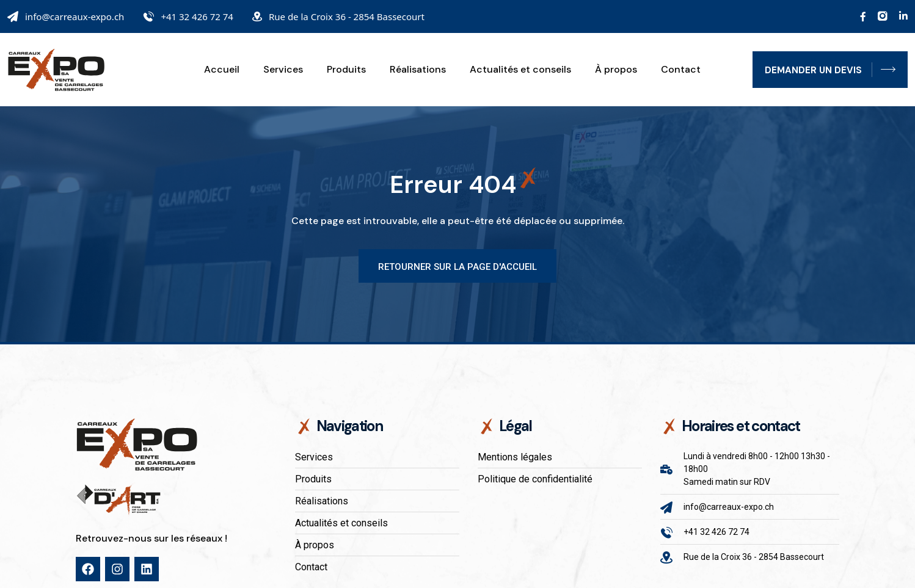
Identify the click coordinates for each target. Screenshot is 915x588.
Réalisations (418, 70)
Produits (346, 70)
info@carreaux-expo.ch (75, 16)
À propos (616, 70)
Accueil (222, 70)
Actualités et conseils (520, 70)
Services (283, 70)
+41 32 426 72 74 (197, 16)
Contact (681, 70)
